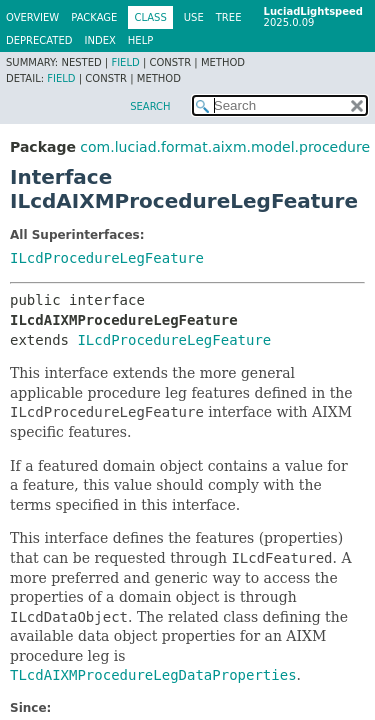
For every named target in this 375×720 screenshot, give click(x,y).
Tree (229, 17)
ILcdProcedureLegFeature (107, 258)
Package (94, 17)
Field (125, 62)
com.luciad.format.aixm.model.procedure (225, 147)
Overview (32, 17)
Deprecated (39, 40)
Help (140, 40)
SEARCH (150, 106)
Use (194, 17)
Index (100, 40)
